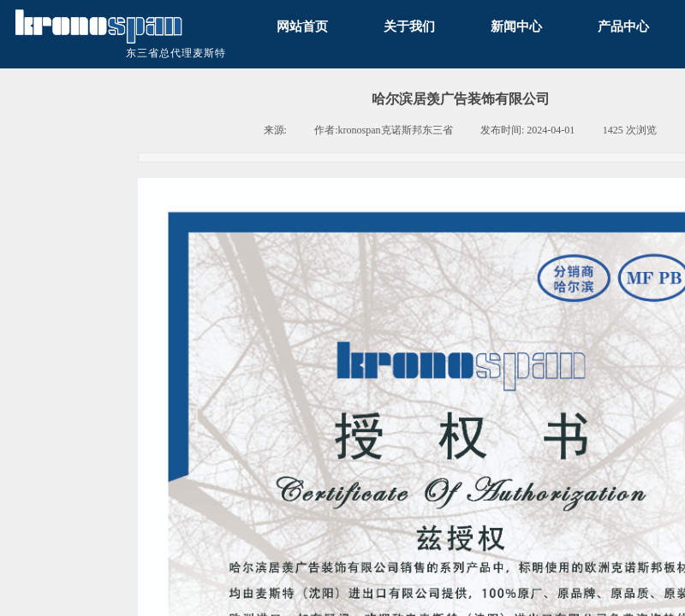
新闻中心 (516, 26)
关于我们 (409, 26)
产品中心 (623, 26)
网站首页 (302, 26)
